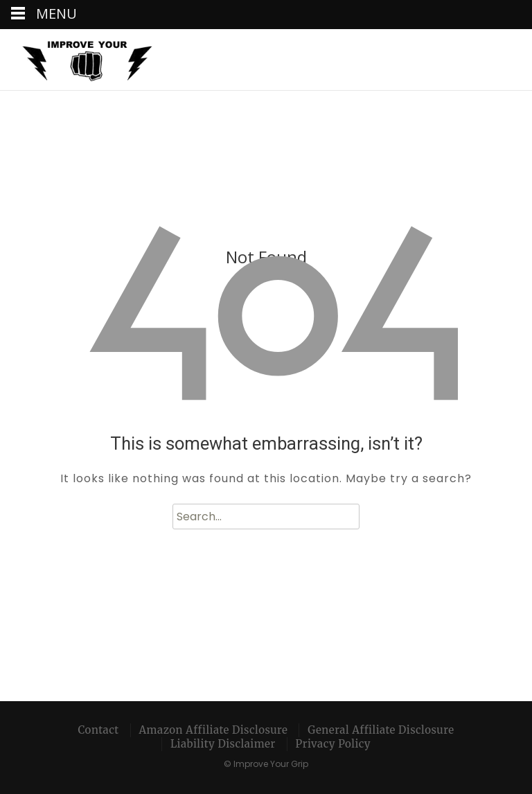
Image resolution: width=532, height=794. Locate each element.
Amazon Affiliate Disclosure (214, 730)
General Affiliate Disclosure (381, 730)
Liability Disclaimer (223, 744)
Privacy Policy (334, 744)
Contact (99, 730)
